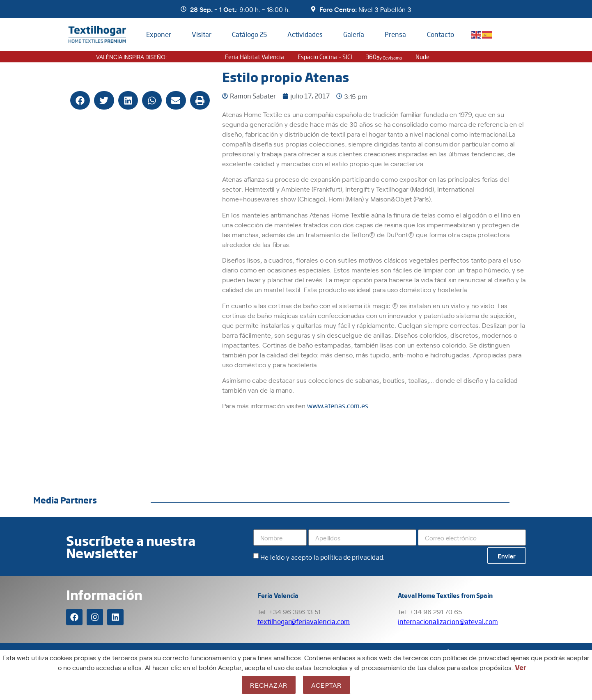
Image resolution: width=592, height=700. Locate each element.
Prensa (395, 34)
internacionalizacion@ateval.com (448, 621)
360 (384, 57)
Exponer (159, 34)
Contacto (441, 34)
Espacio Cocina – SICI (325, 57)
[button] (80, 100)
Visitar (202, 34)
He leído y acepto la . (322, 557)
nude (422, 57)
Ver (521, 667)
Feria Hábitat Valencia (255, 57)
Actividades (305, 34)
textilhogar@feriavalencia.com (304, 621)
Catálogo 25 (249, 34)
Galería (354, 34)
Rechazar (269, 685)
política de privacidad (352, 557)
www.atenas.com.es (338, 406)
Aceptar (326, 685)
